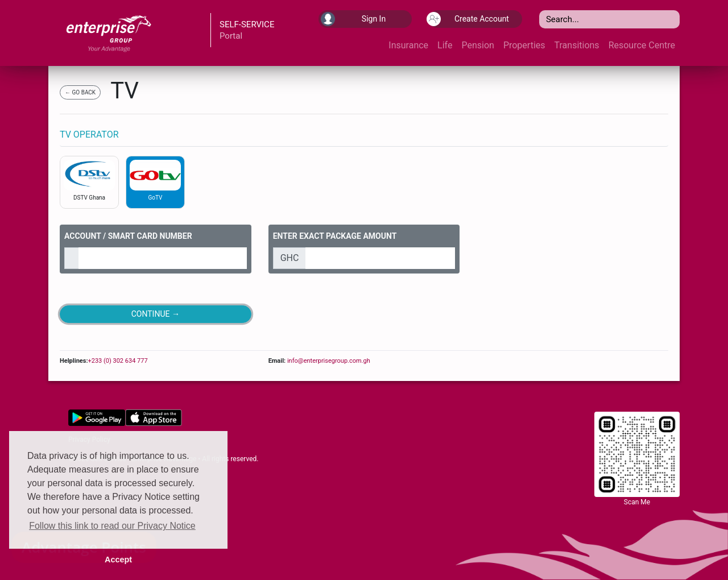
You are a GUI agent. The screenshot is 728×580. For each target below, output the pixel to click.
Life (445, 45)
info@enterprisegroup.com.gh (328, 361)
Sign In (353, 19)
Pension (477, 45)
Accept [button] (118, 560)
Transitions (577, 45)
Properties (524, 45)
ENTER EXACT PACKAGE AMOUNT (335, 236)
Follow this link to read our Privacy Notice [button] (112, 526)
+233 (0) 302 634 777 (117, 361)
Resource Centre (642, 45)
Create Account (469, 19)
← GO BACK (80, 92)
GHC (290, 258)
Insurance (408, 45)
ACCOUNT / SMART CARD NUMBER (128, 236)
